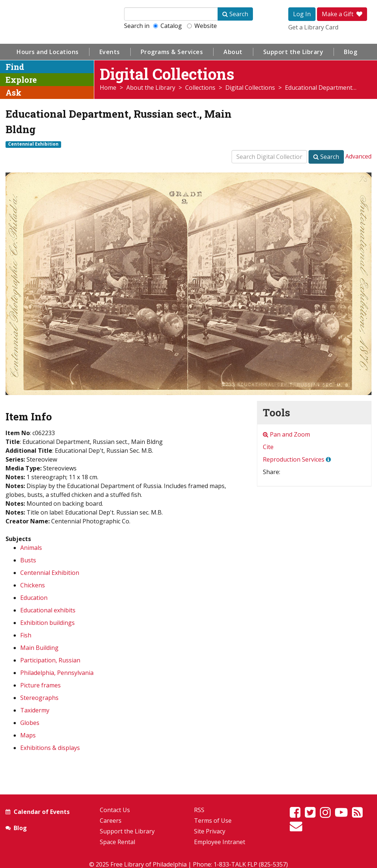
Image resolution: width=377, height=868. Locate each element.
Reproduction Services (294, 459)
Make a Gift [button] (342, 14)
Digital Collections (250, 88)
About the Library (151, 88)
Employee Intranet (220, 842)
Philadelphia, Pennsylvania (57, 673)
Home (108, 88)
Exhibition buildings (47, 623)
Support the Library (293, 52)
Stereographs (39, 698)
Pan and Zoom (286, 434)
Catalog (168, 26)
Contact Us (115, 810)
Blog (350, 52)
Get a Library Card (313, 27)
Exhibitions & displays (50, 748)
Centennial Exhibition (33, 144)
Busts (28, 560)
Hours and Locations (48, 52)
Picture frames (40, 685)
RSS (199, 810)
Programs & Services (172, 52)
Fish (26, 635)
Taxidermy (35, 710)
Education (34, 598)
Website (202, 26)
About (233, 52)
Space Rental (117, 842)
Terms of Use (213, 821)
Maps (28, 735)
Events (110, 52)
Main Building (39, 648)
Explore (21, 80)
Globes (30, 723)
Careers (111, 821)
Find (15, 67)
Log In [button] (302, 14)
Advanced (358, 156)
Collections (200, 88)
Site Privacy (210, 831)
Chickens (33, 585)
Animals (31, 548)
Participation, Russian (50, 660)
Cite (268, 447)
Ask (13, 93)
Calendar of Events (42, 812)
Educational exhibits (48, 610)
